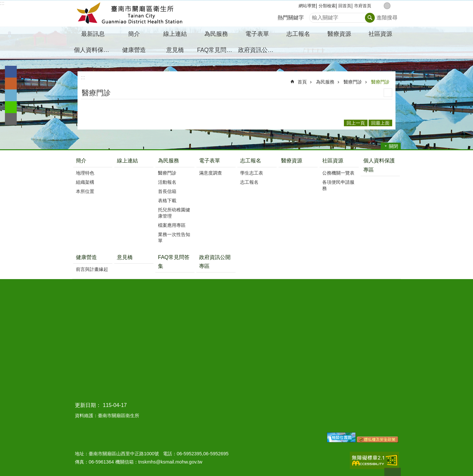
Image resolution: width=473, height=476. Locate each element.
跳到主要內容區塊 (3, 3)
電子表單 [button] (257, 34)
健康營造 (86, 257)
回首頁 (345, 6)
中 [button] (387, 6)
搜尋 (314, 16)
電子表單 (210, 161)
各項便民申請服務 (338, 185)
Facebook (11, 72)
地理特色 (85, 173)
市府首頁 (363, 6)
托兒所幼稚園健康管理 (174, 213)
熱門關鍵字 (291, 18)
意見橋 (175, 50)
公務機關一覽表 (338, 173)
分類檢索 (327, 6)
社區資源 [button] (380, 34)
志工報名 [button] (298, 34)
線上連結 (175, 34)
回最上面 (393, 472)
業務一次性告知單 (174, 238)
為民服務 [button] (216, 34)
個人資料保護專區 (94, 50)
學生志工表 (252, 173)
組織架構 (85, 182)
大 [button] (394, 6)
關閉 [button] (394, 146)
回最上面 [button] (380, 123)
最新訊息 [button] (93, 34)
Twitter (11, 95)
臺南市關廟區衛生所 (130, 13)
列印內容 (388, 93)
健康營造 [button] (134, 50)
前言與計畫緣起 (92, 269)
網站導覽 (307, 6)
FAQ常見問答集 (217, 50)
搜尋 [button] (370, 18)
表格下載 (167, 201)
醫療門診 (353, 82)
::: (2, 3)
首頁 (302, 82)
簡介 (81, 161)
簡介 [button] (134, 34)
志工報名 (251, 161)
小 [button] (380, 6)
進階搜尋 (387, 18)
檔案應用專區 (172, 225)
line (11, 107)
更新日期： (88, 405)
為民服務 (325, 82)
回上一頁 (356, 123)
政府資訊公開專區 (258, 50)
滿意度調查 (211, 173)
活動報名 (167, 182)
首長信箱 (167, 191)
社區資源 (333, 161)
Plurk (11, 83)
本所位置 (85, 191)
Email (11, 119)
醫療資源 (339, 34)
